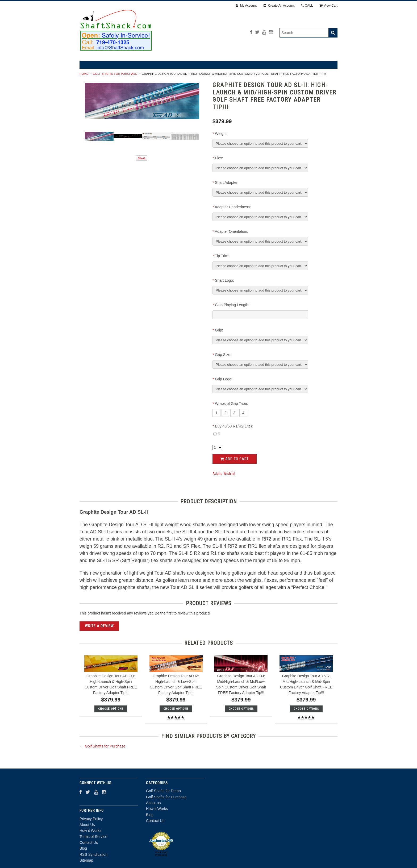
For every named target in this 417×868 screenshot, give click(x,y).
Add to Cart (235, 459)
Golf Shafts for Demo (163, 791)
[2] (226, 413)
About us (153, 803)
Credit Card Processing (161, 854)
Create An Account (279, 6)
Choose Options (111, 709)
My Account (246, 6)
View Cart (329, 6)
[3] (234, 413)
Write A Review (99, 626)
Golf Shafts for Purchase (115, 74)
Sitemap (86, 860)
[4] (243, 413)
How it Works (157, 809)
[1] (216, 413)
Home (84, 74)
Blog (150, 815)
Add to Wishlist (224, 474)
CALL (307, 6)
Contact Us (155, 821)
